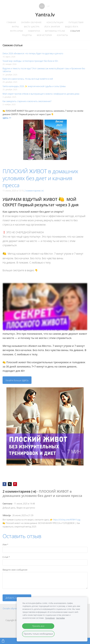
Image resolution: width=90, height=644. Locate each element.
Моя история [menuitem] (44, 35)
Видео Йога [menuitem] (72, 27)
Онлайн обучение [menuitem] (31, 22)
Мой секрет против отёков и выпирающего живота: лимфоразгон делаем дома (41, 94)
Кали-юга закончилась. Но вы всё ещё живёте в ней (28, 79)
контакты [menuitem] (62, 35)
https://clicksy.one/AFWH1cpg (67, 520)
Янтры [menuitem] (15, 27)
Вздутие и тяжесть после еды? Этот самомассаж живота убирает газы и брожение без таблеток (44, 70)
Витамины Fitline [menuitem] (55, 31)
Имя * (5, 545)
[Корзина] (3, 641)
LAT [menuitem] (48, 6)
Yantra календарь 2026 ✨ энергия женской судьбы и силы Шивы (34, 86)
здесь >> (7, 118)
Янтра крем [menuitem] (17, 31)
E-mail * (6, 557)
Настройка (60, 618)
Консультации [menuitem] (55, 22)
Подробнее (50, 618)
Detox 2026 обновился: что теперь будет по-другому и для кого (33, 53)
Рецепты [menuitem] (27, 35)
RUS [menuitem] (42, 6)
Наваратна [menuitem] (34, 31)
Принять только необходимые (38, 634)
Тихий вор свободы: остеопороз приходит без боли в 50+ (30, 61)
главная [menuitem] (11, 22)
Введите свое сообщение (15, 570)
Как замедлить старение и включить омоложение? (27, 101)
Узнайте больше (17, 380)
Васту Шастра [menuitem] (32, 27)
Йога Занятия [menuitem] (52, 27)
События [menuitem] (75, 31)
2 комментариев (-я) (34, 191)
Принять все (38, 626)
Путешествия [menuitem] (76, 22)
